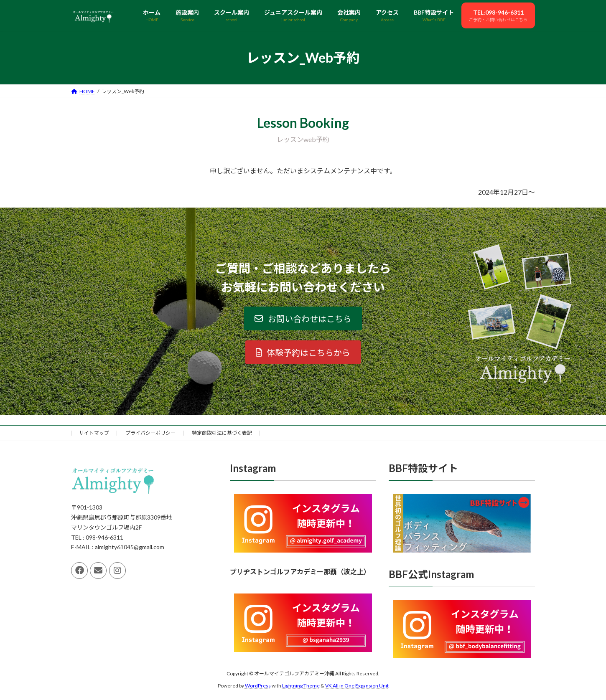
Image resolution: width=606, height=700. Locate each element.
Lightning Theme (301, 686)
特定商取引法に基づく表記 (222, 433)
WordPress (258, 686)
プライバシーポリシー (150, 433)
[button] (303, 318)
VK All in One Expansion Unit (357, 686)
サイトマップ (94, 433)
